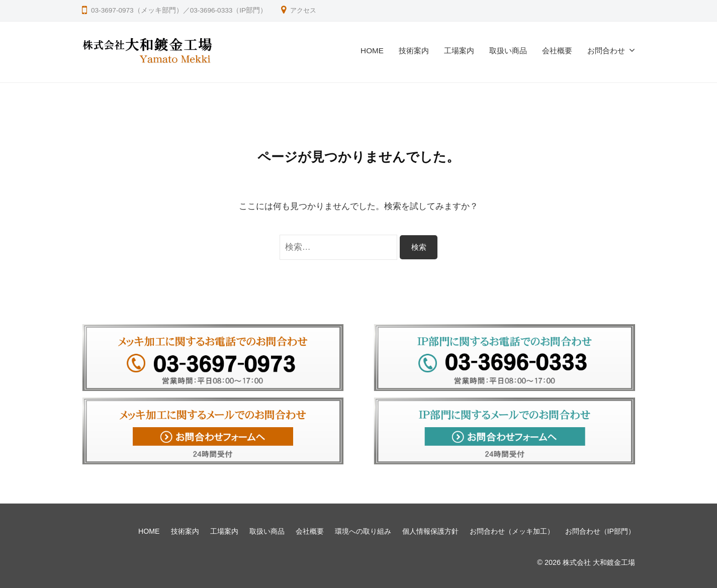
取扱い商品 (508, 51)
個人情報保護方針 (430, 531)
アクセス (304, 10)
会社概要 (557, 51)
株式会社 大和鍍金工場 (599, 562)
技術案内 (414, 51)
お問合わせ (606, 51)
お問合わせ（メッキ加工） (511, 531)
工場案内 (459, 51)
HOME (372, 51)
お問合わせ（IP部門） (600, 531)
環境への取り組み (363, 531)
